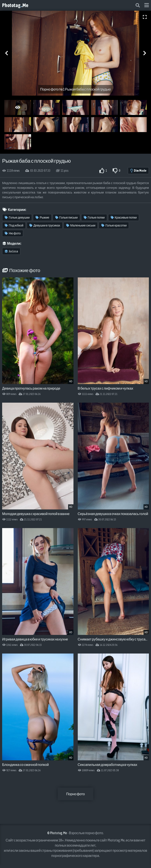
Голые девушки (17, 217)
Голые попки (94, 217)
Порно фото (75, 794)
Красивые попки (124, 217)
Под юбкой (14, 225)
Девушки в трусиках (45, 225)
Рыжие (42, 217)
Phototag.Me (15, 5)
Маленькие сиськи (81, 225)
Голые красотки (114, 225)
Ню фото (13, 233)
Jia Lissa (11, 251)
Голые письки (67, 217)
